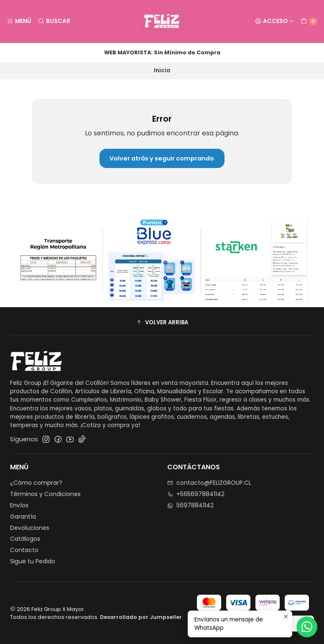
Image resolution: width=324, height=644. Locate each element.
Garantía (23, 517)
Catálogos (25, 539)
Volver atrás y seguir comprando (162, 158)
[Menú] (19, 21)
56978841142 (190, 505)
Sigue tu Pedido (33, 561)
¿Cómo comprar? (36, 483)
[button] (162, 322)
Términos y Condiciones (45, 494)
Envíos (19, 505)
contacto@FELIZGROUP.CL (209, 483)
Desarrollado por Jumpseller (141, 617)
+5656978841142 (196, 494)
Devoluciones (30, 528)
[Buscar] (54, 21)
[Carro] (309, 21)
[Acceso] (274, 21)
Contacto (24, 550)
